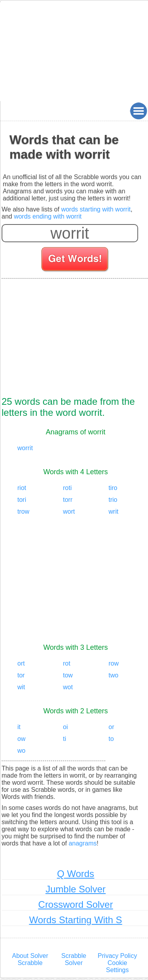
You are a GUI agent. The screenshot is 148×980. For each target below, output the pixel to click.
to (111, 739)
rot (67, 663)
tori (22, 500)
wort (69, 512)
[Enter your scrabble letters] (70, 233)
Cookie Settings (117, 966)
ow (21, 739)
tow (68, 675)
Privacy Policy (118, 956)
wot (68, 687)
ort (21, 663)
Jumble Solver (75, 889)
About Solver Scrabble (30, 959)
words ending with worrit (48, 216)
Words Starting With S (76, 920)
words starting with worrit (96, 209)
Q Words (75, 874)
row (114, 663)
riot (22, 488)
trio (113, 500)
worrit (25, 448)
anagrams (83, 843)
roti (67, 488)
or (111, 727)
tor (21, 675)
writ (113, 512)
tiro (113, 488)
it (19, 727)
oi (66, 727)
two (113, 675)
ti (65, 739)
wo (21, 751)
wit (21, 687)
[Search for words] (76, 260)
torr (68, 500)
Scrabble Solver (74, 959)
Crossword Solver (76, 904)
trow (23, 512)
